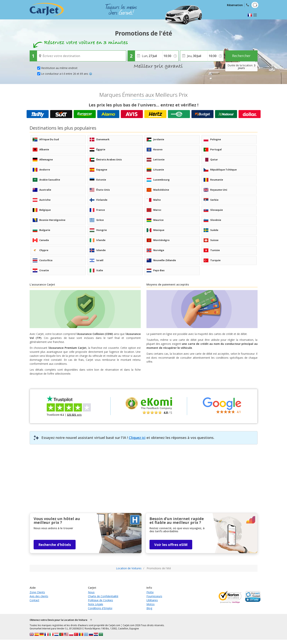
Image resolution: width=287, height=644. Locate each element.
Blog (149, 608)
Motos (151, 604)
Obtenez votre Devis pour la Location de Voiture (59, 620)
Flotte (150, 592)
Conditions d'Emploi (100, 608)
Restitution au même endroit (59, 68)
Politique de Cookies (100, 600)
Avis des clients (39, 596)
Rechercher (241, 56)
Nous (91, 592)
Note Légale (96, 604)
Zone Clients (37, 592)
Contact (34, 600)
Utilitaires (152, 600)
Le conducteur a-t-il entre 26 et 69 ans (67, 74)
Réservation (235, 5)
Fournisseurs (154, 596)
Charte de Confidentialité (103, 596)
